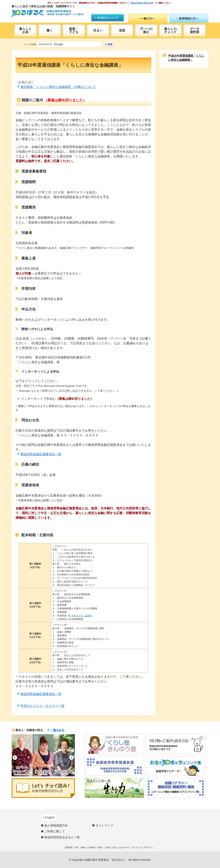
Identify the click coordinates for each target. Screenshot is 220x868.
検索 (110, 44)
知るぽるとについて (108, 18)
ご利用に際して (55, 831)
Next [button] (72, 758)
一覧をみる (57, 730)
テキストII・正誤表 (82, 616)
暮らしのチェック (170, 30)
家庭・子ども (74, 30)
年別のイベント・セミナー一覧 (43, 706)
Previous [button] (15, 758)
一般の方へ (148, 18)
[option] (22, 755)
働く (50, 30)
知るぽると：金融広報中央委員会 (48, 13)
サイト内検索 (30, 44)
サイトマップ (104, 825)
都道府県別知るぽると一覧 (62, 837)
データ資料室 (195, 30)
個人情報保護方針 (56, 825)
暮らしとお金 (25, 30)
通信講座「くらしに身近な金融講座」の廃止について (58, 87)
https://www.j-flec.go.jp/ (142, 3)
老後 (122, 30)
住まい (98, 30)
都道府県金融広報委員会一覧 (41, 454)
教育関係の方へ (189, 18)
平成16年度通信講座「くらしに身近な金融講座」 (186, 58)
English (50, 817)
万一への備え (146, 30)
